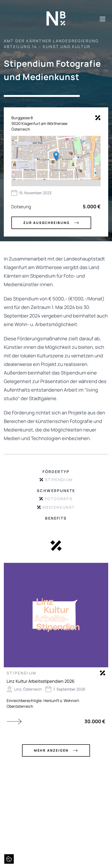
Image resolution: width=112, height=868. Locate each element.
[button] (56, 156)
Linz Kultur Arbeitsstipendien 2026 (41, 681)
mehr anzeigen (56, 750)
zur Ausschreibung (51, 223)
